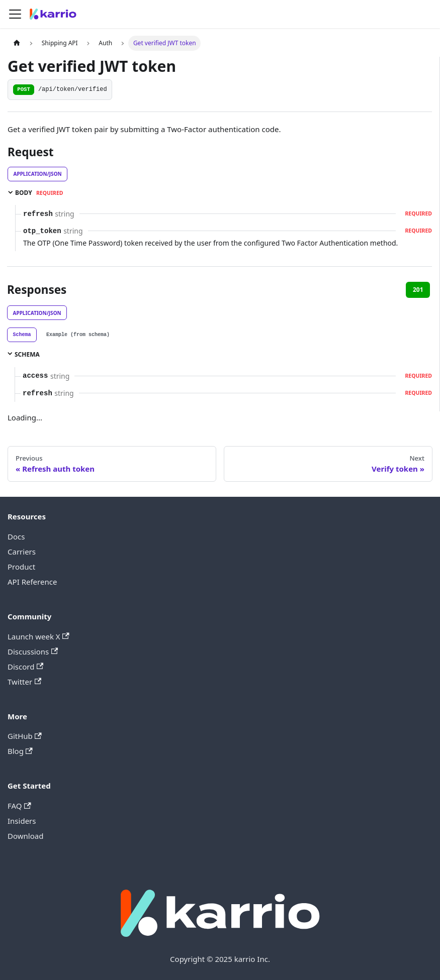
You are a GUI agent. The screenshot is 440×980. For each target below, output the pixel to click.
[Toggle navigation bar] (15, 14)
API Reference (32, 582)
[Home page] (17, 43)
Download (25, 836)
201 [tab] (418, 290)
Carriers (22, 552)
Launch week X (38, 636)
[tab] (22, 335)
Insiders (22, 821)
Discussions (33, 651)
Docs (16, 536)
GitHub (25, 736)
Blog (20, 751)
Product (21, 567)
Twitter (24, 682)
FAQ (19, 806)
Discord (25, 667)
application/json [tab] (38, 174)
